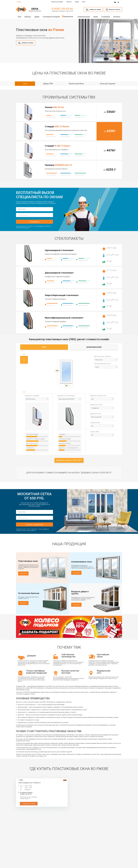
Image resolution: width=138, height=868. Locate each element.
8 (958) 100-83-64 (62, 9)
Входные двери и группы (80, 593)
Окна (19, 17)
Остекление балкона (29, 593)
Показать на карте (29, 804)
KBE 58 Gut (58, 107)
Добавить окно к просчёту (69, 460)
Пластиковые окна (28, 561)
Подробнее (23, 573)
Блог (84, 2)
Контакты (117, 17)
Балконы (28, 17)
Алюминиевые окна (81, 562)
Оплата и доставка (57, 2)
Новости (69, 2)
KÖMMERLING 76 (63, 165)
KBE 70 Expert (63, 146)
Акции (77, 2)
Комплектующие (84, 17)
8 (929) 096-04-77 (25, 799)
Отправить (34, 222)
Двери (37, 17)
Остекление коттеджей (51, 17)
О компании (106, 17)
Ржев (19, 2)
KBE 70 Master (62, 127)
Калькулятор (67, 16)
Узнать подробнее (34, 525)
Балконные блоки (94, 347)
